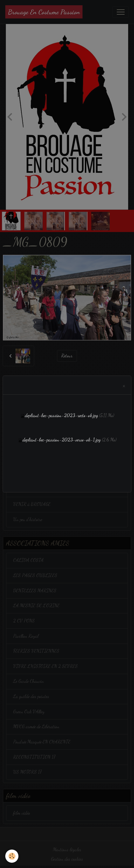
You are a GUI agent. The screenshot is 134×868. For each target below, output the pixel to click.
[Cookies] (12, 856)
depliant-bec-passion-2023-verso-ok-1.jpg (62, 440)
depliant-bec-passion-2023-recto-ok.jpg (61, 415)
